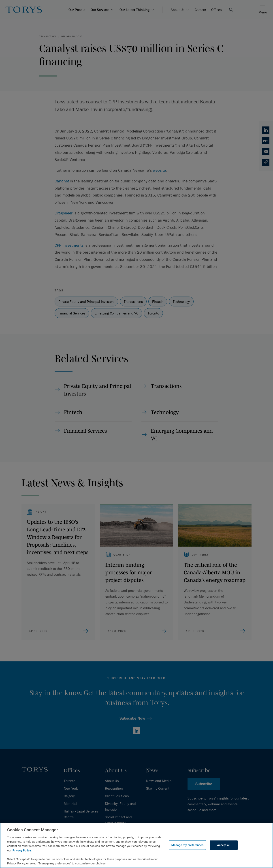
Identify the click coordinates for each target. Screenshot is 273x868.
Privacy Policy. (22, 850)
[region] (136, 845)
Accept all (224, 845)
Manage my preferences (188, 845)
